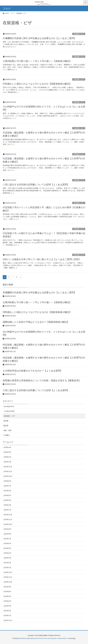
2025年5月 (7, 495)
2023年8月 (7, 592)
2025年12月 (8, 467)
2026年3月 (7, 452)
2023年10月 (8, 582)
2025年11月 (8, 471)
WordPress (23, 638)
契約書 (6, 421)
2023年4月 (7, 601)
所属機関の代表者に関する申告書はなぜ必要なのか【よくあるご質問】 (39, 38)
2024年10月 (8, 524)
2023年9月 (7, 587)
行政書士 (7, 435)
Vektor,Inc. (65, 638)
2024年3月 (7, 558)
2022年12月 (8, 620)
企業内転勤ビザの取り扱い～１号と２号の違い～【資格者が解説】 (37, 61)
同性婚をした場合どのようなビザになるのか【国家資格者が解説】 (37, 84)
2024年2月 (7, 563)
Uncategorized (9, 406)
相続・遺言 (8, 430)
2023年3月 (7, 606)
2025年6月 (7, 491)
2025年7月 (7, 486)
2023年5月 (7, 596)
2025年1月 (7, 510)
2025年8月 (7, 481)
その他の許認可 (9, 411)
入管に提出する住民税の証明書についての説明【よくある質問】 (36, 185)
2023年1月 (7, 615)
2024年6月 (7, 543)
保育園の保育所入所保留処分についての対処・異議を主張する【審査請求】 (42, 380)
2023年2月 (7, 611)
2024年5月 (7, 548)
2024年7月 (7, 539)
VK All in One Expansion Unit (51, 638)
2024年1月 (7, 568)
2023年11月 (8, 577)
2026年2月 (7, 457)
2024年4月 (7, 553)
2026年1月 (7, 462)
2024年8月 (7, 534)
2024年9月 (7, 529)
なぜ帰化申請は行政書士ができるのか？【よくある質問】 (33, 371)
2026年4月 (7, 447)
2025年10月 (8, 476)
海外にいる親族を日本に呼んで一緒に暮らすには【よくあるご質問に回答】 (42, 259)
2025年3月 (7, 505)
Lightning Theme (35, 638)
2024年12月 (8, 515)
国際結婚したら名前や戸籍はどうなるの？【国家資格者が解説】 (36, 322)
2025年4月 (7, 500)
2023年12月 (8, 572)
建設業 (6, 426)
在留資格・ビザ (79, 34)
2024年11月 (8, 519)
